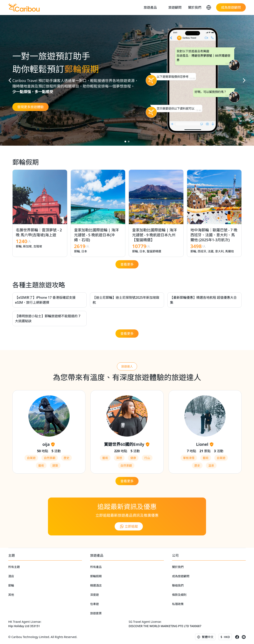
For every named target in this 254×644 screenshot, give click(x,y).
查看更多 (127, 264)
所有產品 (96, 567)
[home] (24, 7)
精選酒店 (96, 585)
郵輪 (11, 585)
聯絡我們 (178, 585)
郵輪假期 (96, 576)
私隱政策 (178, 604)
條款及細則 (179, 595)
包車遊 (94, 604)
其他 (11, 595)
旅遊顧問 (175, 7)
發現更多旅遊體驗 (30, 107)
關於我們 (195, 7)
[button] (153, 7)
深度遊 (94, 595)
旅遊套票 (96, 613)
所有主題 (14, 567)
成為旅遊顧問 (181, 576)
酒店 (11, 576)
